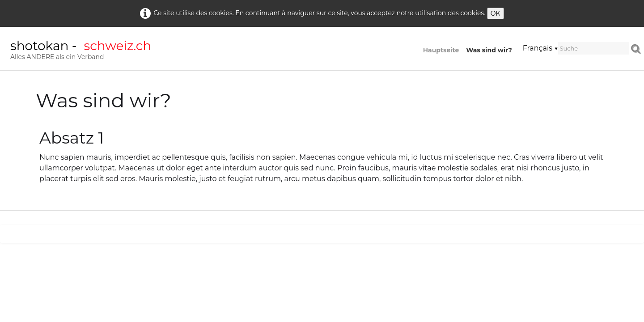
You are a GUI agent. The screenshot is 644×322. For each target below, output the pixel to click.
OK (496, 13)
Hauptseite (441, 50)
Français (540, 48)
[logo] (81, 51)
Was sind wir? (489, 50)
